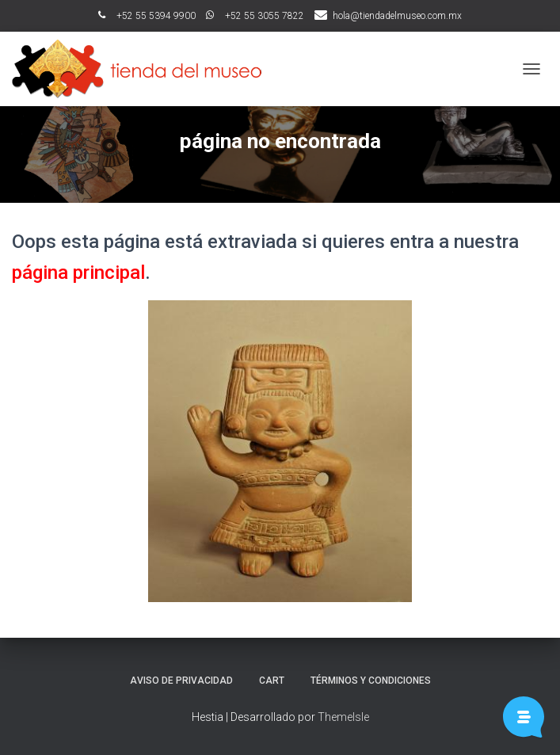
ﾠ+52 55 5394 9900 (147, 16)
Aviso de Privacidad (181, 681)
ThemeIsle (343, 717)
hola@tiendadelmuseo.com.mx (397, 16)
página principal (78, 273)
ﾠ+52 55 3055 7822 (255, 16)
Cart (272, 681)
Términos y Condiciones (371, 681)
